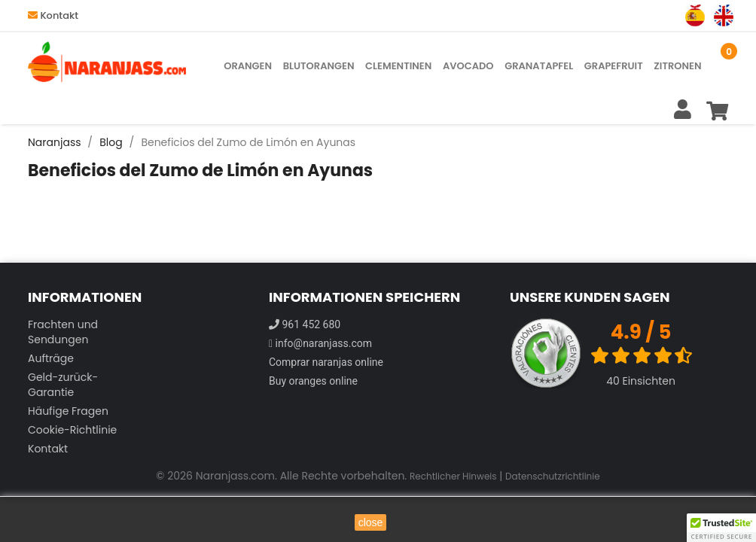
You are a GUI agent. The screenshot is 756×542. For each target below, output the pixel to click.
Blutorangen (319, 66)
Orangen (248, 66)
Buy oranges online (313, 381)
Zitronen (677, 66)
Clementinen (398, 66)
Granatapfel (539, 66)
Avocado (468, 66)
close (371, 522)
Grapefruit (614, 66)
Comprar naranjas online (326, 362)
